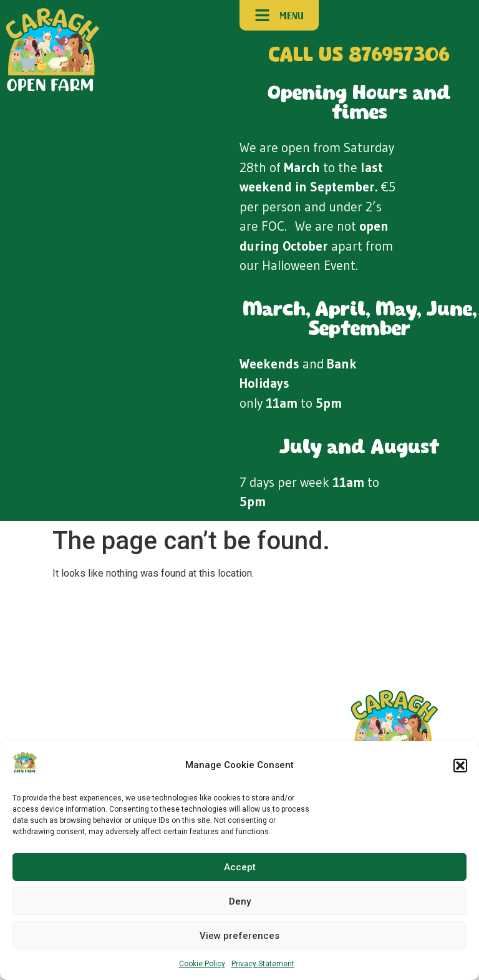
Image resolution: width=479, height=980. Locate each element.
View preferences (239, 936)
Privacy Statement (263, 964)
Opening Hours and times (359, 103)
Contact (100, 727)
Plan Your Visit (61, 727)
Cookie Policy (202, 964)
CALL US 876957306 (359, 56)
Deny (240, 901)
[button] (460, 766)
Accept (240, 867)
